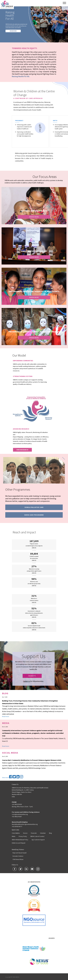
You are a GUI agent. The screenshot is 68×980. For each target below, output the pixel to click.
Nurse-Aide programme (34, 515)
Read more (6, 716)
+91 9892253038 (17, 804)
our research (22, 450)
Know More (34, 217)
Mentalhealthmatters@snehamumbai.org (25, 824)
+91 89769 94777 (17, 826)
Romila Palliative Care (34, 507)
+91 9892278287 (17, 817)
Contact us (27, 681)
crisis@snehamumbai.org (20, 814)
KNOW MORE (13, 31)
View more (5, 778)
